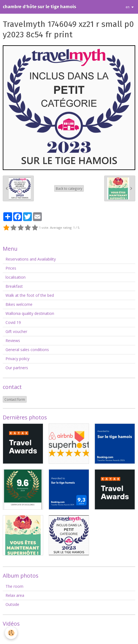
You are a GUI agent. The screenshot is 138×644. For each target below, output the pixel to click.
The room (14, 586)
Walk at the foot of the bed (30, 295)
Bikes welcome (19, 304)
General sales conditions (27, 350)
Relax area (15, 595)
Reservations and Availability (31, 259)
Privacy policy (17, 359)
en (128, 7)
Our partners (17, 368)
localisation (16, 277)
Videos (11, 634)
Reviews (13, 341)
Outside (12, 604)
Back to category (69, 188)
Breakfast (14, 286)
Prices (11, 268)
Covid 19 (13, 322)
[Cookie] (11, 633)
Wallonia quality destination (30, 313)
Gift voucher (16, 331)
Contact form (15, 399)
